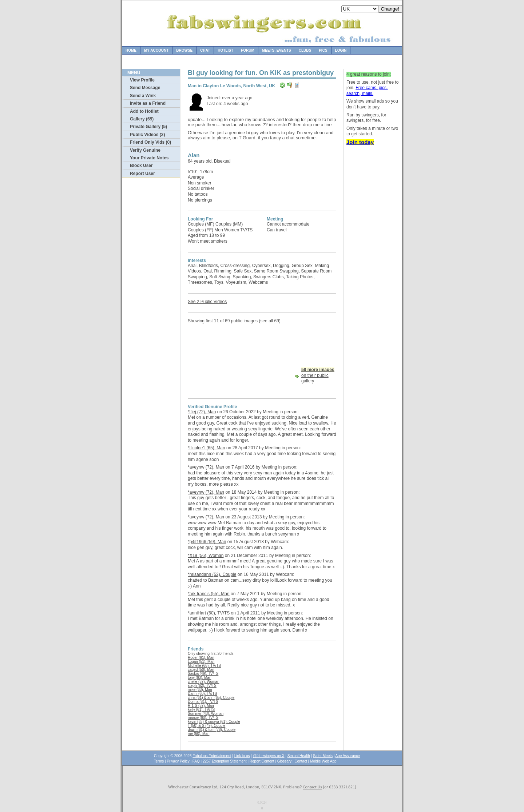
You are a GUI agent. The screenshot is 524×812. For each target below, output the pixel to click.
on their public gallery (318, 375)
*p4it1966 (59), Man (207, 542)
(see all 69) (269, 321)
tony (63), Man (199, 678)
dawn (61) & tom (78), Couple (212, 730)
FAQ (197, 761)
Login (341, 50)
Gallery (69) (142, 119)
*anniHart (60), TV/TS (209, 613)
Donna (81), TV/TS (203, 702)
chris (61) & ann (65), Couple (211, 698)
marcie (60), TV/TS (203, 718)
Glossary (284, 761)
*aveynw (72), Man (206, 467)
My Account (156, 50)
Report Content (262, 761)
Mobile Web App (323, 761)
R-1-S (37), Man (201, 706)
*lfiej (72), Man (202, 412)
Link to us (242, 756)
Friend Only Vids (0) (150, 142)
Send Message (145, 88)
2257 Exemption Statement (225, 761)
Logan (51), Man (201, 662)
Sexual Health (299, 756)
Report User (142, 174)
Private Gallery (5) (148, 127)
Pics (323, 50)
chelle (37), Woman (204, 682)
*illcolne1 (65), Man (207, 448)
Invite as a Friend (148, 103)
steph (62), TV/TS (202, 686)
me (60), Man (199, 734)
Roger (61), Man (201, 658)
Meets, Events (277, 50)
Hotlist (225, 50)
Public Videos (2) (147, 135)
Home (131, 50)
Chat (205, 50)
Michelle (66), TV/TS (204, 666)
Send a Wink (143, 96)
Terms (159, 761)
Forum (248, 50)
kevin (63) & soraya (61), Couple (214, 722)
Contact (301, 761)
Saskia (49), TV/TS (203, 674)
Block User (141, 166)
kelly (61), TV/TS (201, 710)
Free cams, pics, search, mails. (367, 91)
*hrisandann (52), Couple (212, 574)
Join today (360, 142)
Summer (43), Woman (206, 714)
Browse (184, 50)
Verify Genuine (145, 150)
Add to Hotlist (144, 111)
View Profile (142, 80)
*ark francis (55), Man (209, 594)
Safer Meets (323, 756)
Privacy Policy (178, 761)
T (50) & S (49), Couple (207, 726)
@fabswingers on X (269, 756)
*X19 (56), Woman (206, 556)
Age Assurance (348, 756)
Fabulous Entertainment (212, 756)
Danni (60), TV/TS (202, 694)
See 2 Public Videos (207, 302)
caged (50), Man (201, 670)
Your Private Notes (149, 158)
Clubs (305, 50)
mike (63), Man (200, 690)
